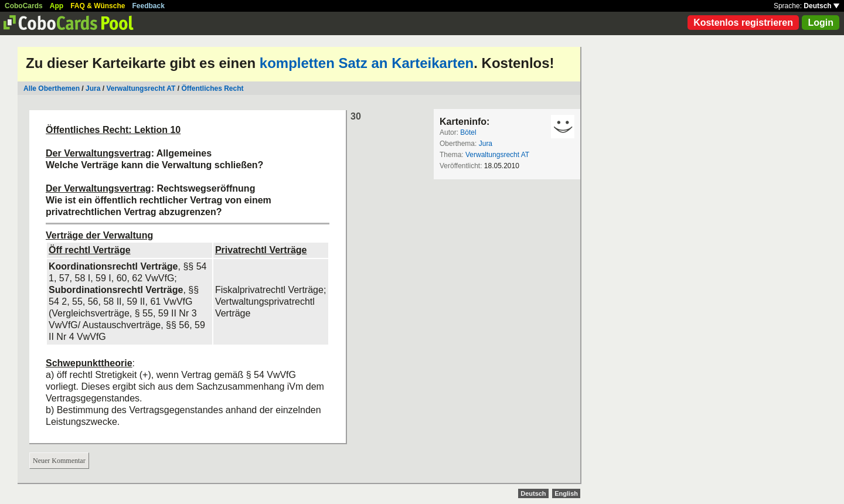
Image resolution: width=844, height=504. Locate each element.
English (566, 493)
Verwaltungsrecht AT (141, 88)
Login (821, 23)
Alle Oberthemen (52, 88)
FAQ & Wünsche (98, 6)
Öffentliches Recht (212, 88)
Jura (93, 88)
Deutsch (821, 6)
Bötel (468, 132)
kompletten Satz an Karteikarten (367, 63)
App (57, 6)
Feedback (149, 6)
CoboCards (24, 6)
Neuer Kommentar (59, 461)
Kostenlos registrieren (743, 23)
